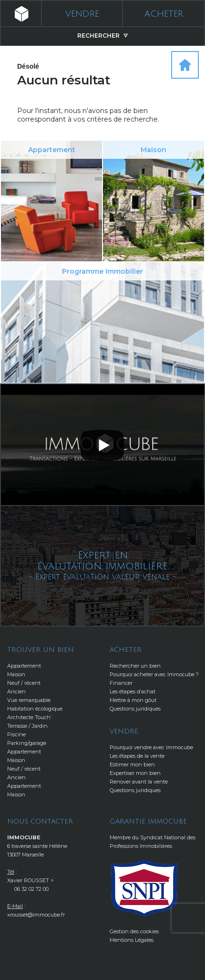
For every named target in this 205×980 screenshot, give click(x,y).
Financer (121, 683)
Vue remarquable (29, 700)
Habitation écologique (35, 709)
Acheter (164, 14)
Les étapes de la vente (137, 756)
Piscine (16, 734)
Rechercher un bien (135, 666)
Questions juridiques (135, 709)
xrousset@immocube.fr (36, 915)
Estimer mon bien (132, 764)
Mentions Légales (132, 940)
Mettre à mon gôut (133, 700)
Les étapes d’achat (133, 691)
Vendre (82, 14)
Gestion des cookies (134, 931)
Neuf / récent (24, 683)
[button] (102, 444)
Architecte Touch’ (29, 717)
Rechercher (102, 36)
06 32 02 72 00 (31, 889)
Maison (16, 674)
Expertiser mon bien (135, 773)
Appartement (24, 666)
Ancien (16, 691)
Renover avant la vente (139, 782)
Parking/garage (27, 743)
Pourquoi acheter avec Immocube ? (154, 674)
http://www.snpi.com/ (144, 889)
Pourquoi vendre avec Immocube (151, 747)
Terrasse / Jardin (27, 726)
